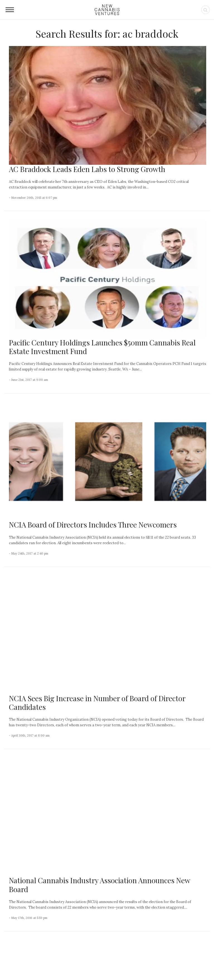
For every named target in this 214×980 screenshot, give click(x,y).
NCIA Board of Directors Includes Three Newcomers (93, 525)
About (63, 964)
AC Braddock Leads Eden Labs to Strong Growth (87, 169)
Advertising (126, 964)
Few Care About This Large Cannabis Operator (36, 859)
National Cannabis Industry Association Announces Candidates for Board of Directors (92, 732)
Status (188, 964)
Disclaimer (168, 964)
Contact (81, 964)
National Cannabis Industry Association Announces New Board (99, 661)
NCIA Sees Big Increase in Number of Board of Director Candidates (97, 591)
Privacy (147, 964)
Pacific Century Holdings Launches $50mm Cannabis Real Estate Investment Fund (102, 347)
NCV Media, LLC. (39, 964)
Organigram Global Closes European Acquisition (36, 899)
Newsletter (102, 964)
